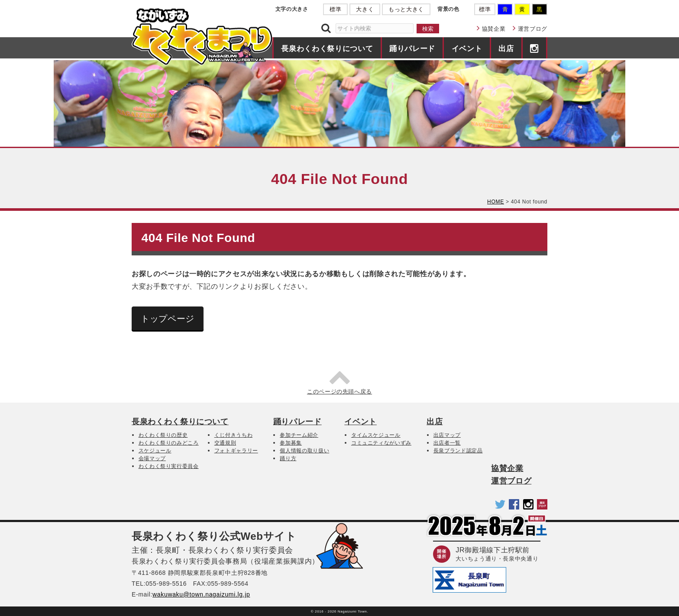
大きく (365, 9)
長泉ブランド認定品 (458, 451)
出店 (506, 48)
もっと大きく (406, 9)
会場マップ (152, 458)
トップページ (168, 319)
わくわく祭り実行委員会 (169, 466)
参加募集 (291, 443)
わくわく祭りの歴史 (163, 435)
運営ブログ (533, 29)
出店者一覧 (447, 443)
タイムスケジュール (376, 435)
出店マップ (447, 435)
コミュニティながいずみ (381, 443)
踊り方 (288, 458)
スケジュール (155, 451)
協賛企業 (494, 29)
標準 (335, 9)
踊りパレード (412, 48)
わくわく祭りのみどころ (169, 443)
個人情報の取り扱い (304, 451)
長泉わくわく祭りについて (327, 48)
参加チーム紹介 (299, 435)
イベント (467, 48)
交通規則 (225, 443)
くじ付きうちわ (234, 435)
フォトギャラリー (236, 451)
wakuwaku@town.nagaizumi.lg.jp (201, 594)
